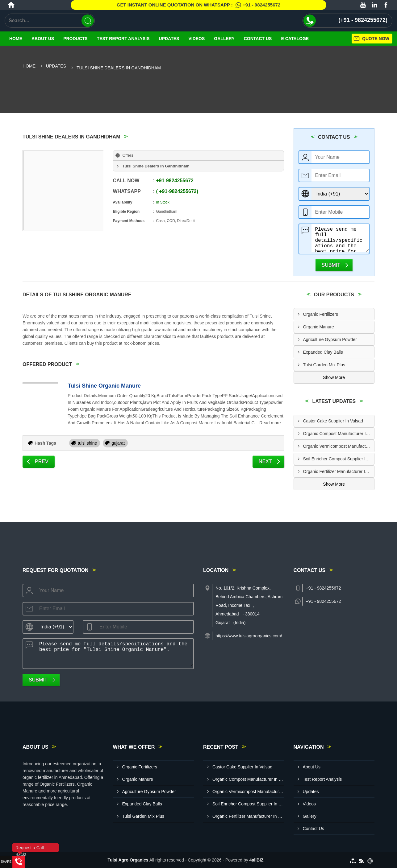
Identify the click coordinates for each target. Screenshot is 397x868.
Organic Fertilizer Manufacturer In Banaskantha (339, 471)
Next (265, 461)
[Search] (88, 21)
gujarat (118, 443)
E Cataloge (295, 39)
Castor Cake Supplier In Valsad (333, 421)
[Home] (11, 5)
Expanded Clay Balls (323, 352)
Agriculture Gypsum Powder (330, 339)
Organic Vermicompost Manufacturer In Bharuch (339, 446)
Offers (128, 155)
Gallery (224, 39)
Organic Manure (319, 327)
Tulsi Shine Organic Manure (104, 386)
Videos (196, 39)
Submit (331, 265)
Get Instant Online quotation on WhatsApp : (199, 5)
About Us (43, 39)
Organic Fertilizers (321, 314)
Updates (169, 39)
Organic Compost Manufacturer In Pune (339, 434)
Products (75, 39)
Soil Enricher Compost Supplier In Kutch (339, 459)
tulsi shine (87, 443)
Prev (42, 461)
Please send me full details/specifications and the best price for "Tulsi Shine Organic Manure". (340, 238)
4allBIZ (257, 860)
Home (16, 39)
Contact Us (258, 39)
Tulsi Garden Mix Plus (324, 365)
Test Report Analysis (123, 39)
